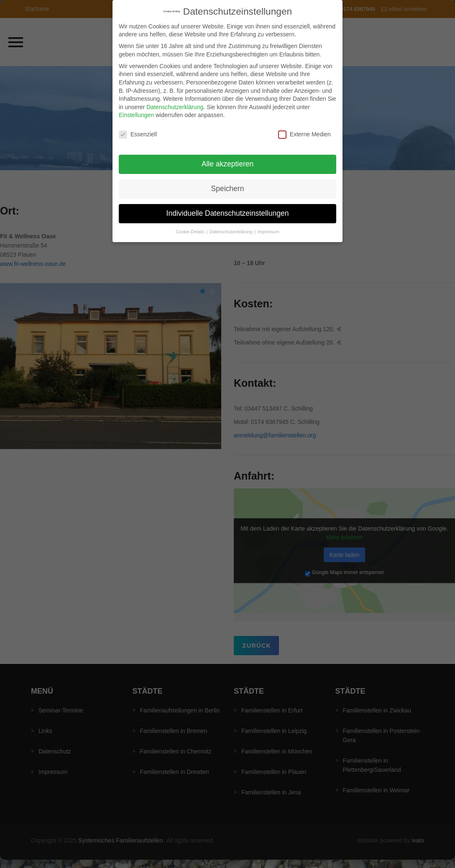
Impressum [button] (268, 226)
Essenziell (138, 129)
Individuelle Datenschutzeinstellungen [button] (228, 207)
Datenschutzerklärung (175, 101)
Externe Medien (304, 129)
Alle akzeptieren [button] (228, 158)
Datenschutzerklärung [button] (231, 226)
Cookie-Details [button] (190, 226)
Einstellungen (136, 109)
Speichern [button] (228, 183)
